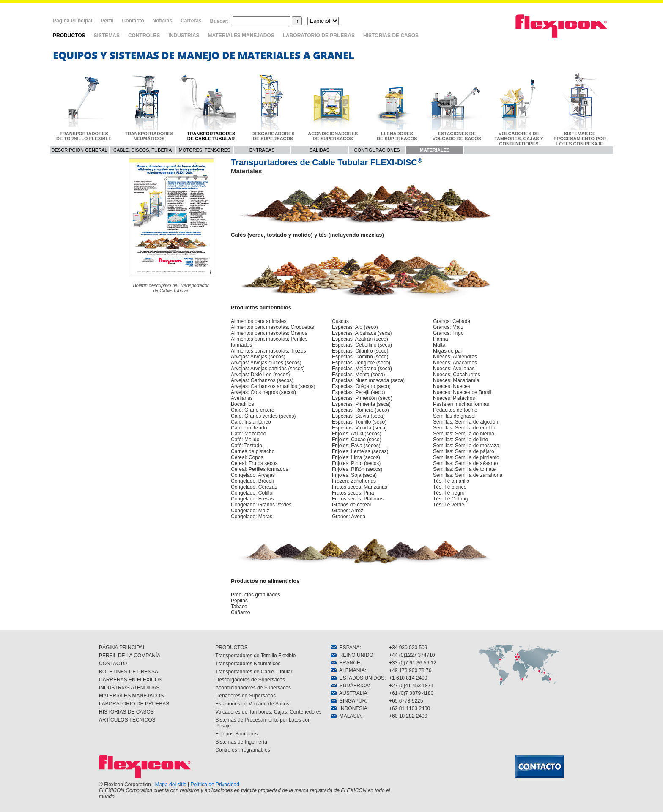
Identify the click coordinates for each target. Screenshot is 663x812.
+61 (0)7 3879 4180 (411, 693)
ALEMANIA (348, 670)
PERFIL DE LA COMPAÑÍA (130, 656)
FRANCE (345, 663)
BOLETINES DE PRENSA (129, 672)
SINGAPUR (348, 701)
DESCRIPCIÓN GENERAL (79, 150)
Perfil (107, 21)
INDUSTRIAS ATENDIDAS (129, 688)
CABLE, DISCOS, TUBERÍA (142, 150)
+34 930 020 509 (408, 648)
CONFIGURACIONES (377, 150)
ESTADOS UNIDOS (358, 678)
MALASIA (346, 716)
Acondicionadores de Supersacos (253, 688)
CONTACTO (113, 664)
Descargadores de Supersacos (250, 680)
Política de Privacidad (215, 785)
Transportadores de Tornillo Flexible (255, 656)
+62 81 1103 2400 (410, 708)
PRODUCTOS (69, 36)
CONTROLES (144, 36)
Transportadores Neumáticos (248, 664)
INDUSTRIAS (184, 36)
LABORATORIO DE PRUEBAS (319, 36)
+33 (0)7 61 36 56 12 (413, 663)
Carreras (191, 21)
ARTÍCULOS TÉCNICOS (127, 720)
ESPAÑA (345, 648)
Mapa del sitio (171, 785)
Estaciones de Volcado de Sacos (252, 704)
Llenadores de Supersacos (245, 696)
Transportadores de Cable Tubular (254, 672)
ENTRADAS (262, 150)
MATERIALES (435, 150)
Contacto (133, 21)
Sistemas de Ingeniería (241, 742)
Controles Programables (242, 750)
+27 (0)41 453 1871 (411, 686)
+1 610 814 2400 (408, 678)
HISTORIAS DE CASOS (391, 36)
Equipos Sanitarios (236, 734)
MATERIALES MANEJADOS (241, 36)
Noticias (162, 21)
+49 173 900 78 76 (410, 670)
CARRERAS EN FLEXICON (131, 680)
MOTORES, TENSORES (205, 150)
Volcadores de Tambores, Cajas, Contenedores (268, 712)
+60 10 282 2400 (408, 716)
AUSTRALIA (349, 693)
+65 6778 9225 (406, 701)
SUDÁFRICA (350, 686)
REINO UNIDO (352, 655)
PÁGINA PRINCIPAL (122, 648)
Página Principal (73, 21)
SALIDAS (319, 150)
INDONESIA (349, 708)
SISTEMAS (107, 36)
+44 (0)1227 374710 (412, 655)
